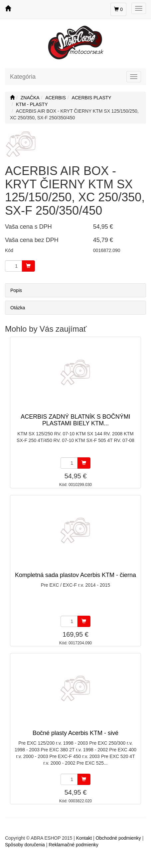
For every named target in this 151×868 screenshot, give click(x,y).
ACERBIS (55, 98)
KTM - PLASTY (32, 104)
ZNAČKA (30, 98)
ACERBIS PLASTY (92, 98)
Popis (16, 290)
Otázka (18, 308)
